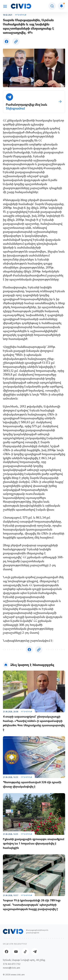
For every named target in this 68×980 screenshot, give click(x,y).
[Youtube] (16, 952)
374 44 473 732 (12, 964)
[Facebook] (7, 952)
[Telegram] (35, 952)
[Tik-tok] (25, 952)
